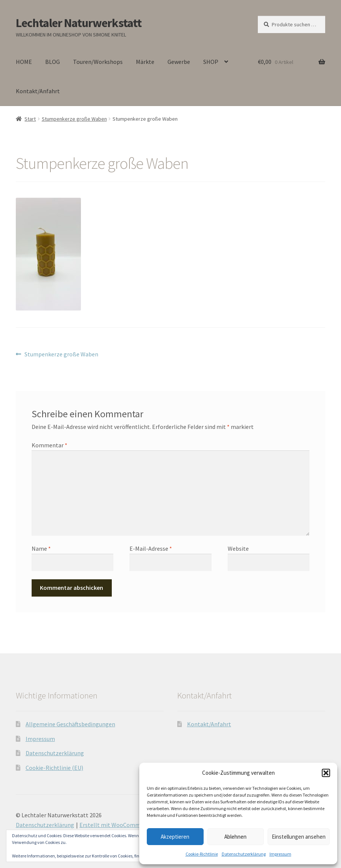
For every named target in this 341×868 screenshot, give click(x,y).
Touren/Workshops (98, 62)
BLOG (53, 62)
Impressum (280, 854)
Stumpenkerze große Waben (74, 119)
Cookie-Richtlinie (202, 854)
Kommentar (49, 445)
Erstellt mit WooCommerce (115, 825)
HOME (24, 62)
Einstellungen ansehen (299, 837)
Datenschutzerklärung (244, 854)
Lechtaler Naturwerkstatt (79, 23)
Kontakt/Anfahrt (38, 91)
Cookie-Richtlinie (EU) (54, 768)
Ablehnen (235, 837)
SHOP (211, 62)
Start (30, 119)
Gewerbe (179, 62)
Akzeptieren (175, 837)
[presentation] (83, 589)
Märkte (145, 62)
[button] (326, 773)
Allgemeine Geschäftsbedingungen (70, 724)
